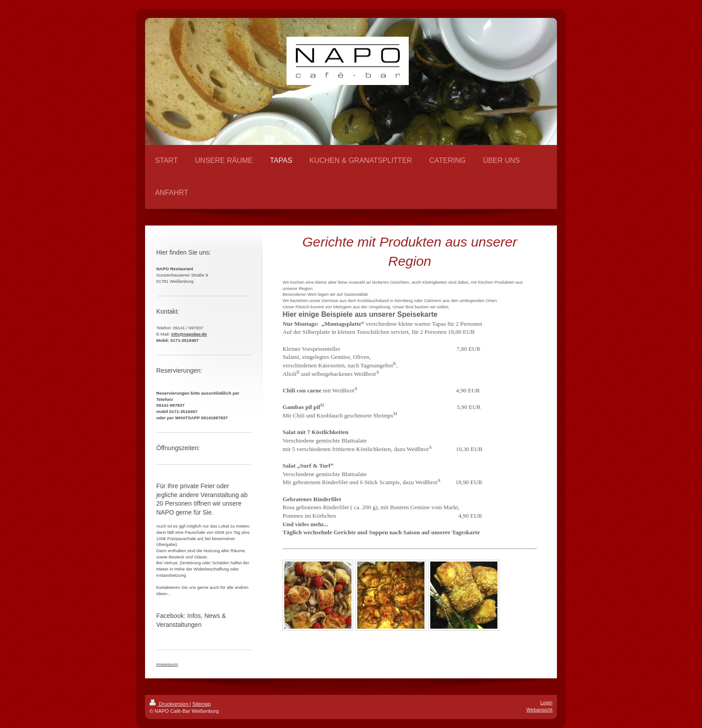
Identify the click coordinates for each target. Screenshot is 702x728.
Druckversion (170, 704)
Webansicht (539, 710)
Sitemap (202, 704)
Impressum (167, 664)
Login (546, 702)
